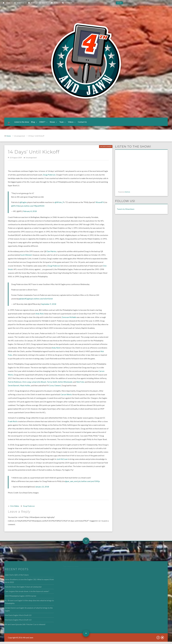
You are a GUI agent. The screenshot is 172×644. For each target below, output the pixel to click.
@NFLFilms (16, 208)
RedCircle (127, 194)
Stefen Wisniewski (65, 384)
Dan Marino (51, 254)
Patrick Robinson (15, 384)
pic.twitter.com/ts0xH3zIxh (42, 301)
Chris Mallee (15, 508)
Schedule (21, 3)
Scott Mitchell (26, 257)
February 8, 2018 (30, 214)
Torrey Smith (52, 384)
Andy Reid (39, 316)
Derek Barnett (14, 388)
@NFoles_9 (59, 205)
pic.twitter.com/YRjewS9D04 (33, 208)
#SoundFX (100, 205)
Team (33, 3)
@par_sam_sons (71, 484)
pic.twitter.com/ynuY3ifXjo (89, 484)
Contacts (68, 3)
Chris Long (27, 384)
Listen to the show (24, 123)
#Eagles (28, 301)
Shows (55, 123)
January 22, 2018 (42, 489)
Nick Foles (80, 384)
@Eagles (23, 205)
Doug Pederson (49, 177)
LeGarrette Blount (39, 384)
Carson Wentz (66, 397)
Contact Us (84, 123)
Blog (56, 3)
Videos (44, 3)
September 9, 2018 (49, 306)
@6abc (22, 301)
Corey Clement (55, 388)
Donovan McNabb (69, 320)
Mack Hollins (25, 388)
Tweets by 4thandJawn (126, 211)
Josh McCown (62, 462)
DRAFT (44, 123)
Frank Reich (13, 424)
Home (8, 3)
